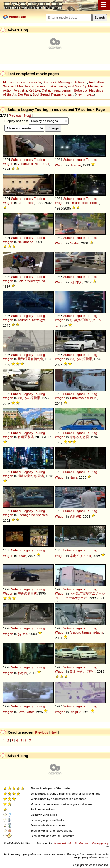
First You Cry (77, 86)
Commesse (26, 203)
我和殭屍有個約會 (31, 359)
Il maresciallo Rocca (84, 203)
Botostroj (81, 90)
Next (27, 116)
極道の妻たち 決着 (31, 476)
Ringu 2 (75, 712)
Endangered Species (33, 515)
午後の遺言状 (27, 593)
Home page (17, 17)
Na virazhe (25, 242)
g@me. (23, 634)
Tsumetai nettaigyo (32, 320)
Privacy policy (100, 843)
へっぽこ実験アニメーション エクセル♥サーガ (80, 596)
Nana (73, 477)
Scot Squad (41, 94)
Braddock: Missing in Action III (65, 82)
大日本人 (76, 282)
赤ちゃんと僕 (79, 437)
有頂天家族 (26, 437)
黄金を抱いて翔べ (82, 671)
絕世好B (75, 516)
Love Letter (26, 712)
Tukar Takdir (57, 86)
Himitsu (75, 165)
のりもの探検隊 (81, 359)
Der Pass (24, 94)
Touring (39, 160)
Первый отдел (62, 94)
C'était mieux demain (57, 90)
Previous (15, 116)
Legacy (28, 160)
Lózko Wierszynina (31, 281)
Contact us (82, 843)
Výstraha (21, 90)
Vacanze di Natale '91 (33, 164)
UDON (22, 556)
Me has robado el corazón (22, 82)
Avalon (75, 243)
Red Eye (34, 90)
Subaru (16, 160)
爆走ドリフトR (80, 556)
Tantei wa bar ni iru (83, 398)
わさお (22, 673)
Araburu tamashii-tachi (86, 632)
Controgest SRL (62, 843)
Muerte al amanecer (32, 86)
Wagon (8, 164)
